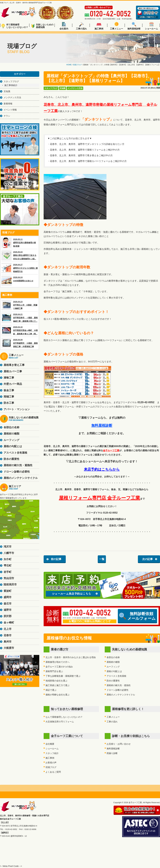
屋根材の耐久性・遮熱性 (119, 685)
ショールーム (151, 26)
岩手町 (8, 572)
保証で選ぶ (51, 690)
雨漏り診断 (112, 753)
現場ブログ (51, 767)
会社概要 (50, 744)
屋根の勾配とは (114, 671)
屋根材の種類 (113, 662)
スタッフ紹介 (52, 753)
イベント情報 (10, 110)
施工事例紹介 (11, 85)
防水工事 (9, 403)
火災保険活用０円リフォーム (60, 722)
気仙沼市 (9, 578)
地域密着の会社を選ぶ (56, 681)
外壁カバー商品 (13, 384)
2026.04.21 (20, 318)
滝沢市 (8, 547)
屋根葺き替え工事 (14, 365)
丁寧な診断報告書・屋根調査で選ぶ (63, 676)
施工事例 (99, 26)
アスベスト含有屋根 (116, 676)
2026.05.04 (20, 255)
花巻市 (8, 635)
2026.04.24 (20, 281)
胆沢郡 (8, 616)
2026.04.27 (20, 268)
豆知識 (62, 88)
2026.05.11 (20, 243)
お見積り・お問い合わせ (119, 744)
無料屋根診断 (134, 26)
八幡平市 (9, 553)
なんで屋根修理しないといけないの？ (64, 717)
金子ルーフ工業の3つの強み (59, 667)
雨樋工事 (9, 397)
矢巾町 (8, 559)
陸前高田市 (10, 584)
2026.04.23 (20, 305)
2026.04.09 (20, 343)
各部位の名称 (113, 657)
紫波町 (8, 591)
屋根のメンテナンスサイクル (121, 695)
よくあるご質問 (53, 772)
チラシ (7, 116)
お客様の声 (51, 763)
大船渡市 (9, 648)
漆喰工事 (9, 378)
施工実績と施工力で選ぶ (58, 685)
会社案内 (64, 26)
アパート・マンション (17, 409)
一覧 (102, 559)
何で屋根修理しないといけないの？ (15, 26)
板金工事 (9, 390)
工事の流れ (81, 26)
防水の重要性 (113, 681)
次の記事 (147, 559)
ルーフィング (113, 667)
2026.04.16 (20, 330)
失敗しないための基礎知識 (42, 26)
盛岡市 (8, 597)
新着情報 (8, 104)
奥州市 (8, 642)
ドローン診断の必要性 (118, 690)
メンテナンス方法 (75, 88)
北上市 (8, 629)
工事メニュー (117, 26)
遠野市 (8, 610)
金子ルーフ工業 (111, 450)
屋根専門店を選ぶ (54, 671)
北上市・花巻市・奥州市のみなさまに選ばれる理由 (71, 657)
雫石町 (8, 566)
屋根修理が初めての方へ (58, 662)
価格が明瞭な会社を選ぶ (58, 695)
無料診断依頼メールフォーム (137, 616)
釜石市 (8, 604)
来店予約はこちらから (102, 469)
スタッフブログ (51, 88)
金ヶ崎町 (9, 623)
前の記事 (56, 559)
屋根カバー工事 (13, 371)
